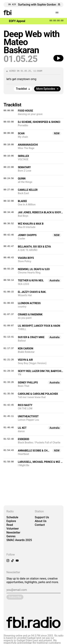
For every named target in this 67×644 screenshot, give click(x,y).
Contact (40, 525)
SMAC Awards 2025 (19, 540)
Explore (11, 521)
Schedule (12, 517)
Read (10, 525)
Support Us (42, 517)
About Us (41, 521)
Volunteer (13, 529)
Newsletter (13, 533)
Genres (11, 536)
